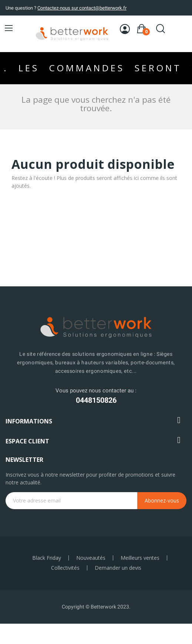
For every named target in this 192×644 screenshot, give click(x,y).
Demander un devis (118, 568)
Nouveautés (91, 558)
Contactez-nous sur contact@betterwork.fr (82, 8)
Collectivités (65, 568)
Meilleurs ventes (140, 558)
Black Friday (47, 558)
